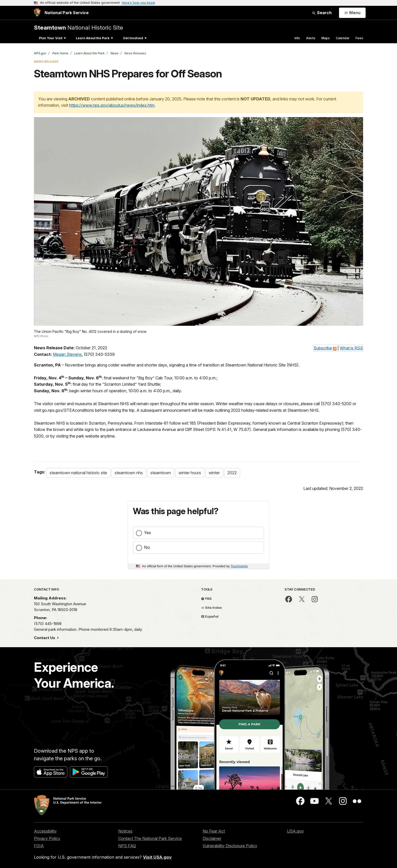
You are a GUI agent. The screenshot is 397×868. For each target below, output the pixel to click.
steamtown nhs (129, 473)
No (147, 547)
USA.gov (295, 831)
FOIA (39, 846)
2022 (232, 473)
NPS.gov (40, 53)
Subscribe (323, 348)
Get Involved (135, 38)
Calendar (343, 38)
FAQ (206, 598)
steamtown (161, 473)
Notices (125, 831)
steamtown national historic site (78, 473)
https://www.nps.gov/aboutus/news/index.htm (112, 105)
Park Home (60, 53)
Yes (147, 533)
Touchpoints (239, 566)
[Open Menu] (352, 13)
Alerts (311, 38)
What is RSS (351, 348)
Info (297, 38)
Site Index (212, 607)
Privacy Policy (47, 838)
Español (210, 616)
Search (322, 13)
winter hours (190, 473)
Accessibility (45, 831)
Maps (325, 38)
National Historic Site (78, 27)
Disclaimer (212, 838)
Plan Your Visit (52, 38)
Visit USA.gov (157, 857)
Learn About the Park (94, 38)
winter (214, 473)
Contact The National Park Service (150, 838)
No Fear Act (214, 831)
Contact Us (45, 638)
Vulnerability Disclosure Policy (230, 846)
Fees (359, 38)
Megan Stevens (67, 354)
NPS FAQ (127, 846)
